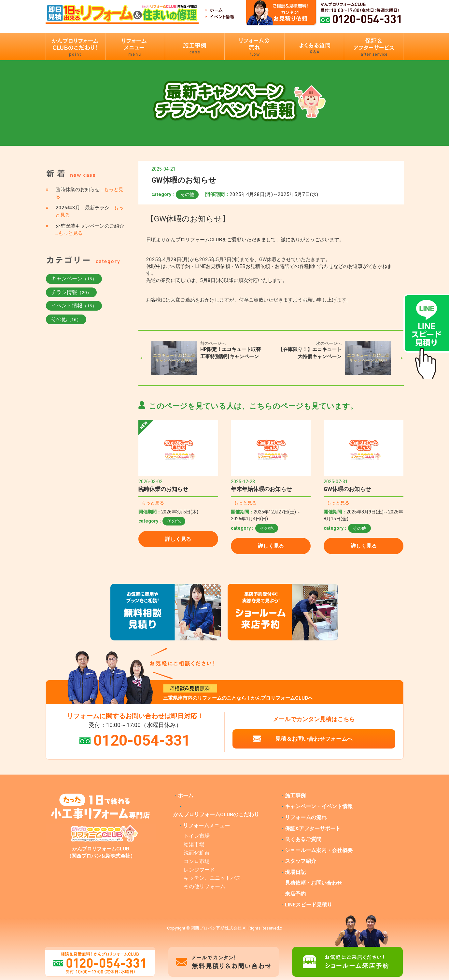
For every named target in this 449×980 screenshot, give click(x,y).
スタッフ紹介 (301, 861)
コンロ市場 (197, 861)
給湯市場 (194, 845)
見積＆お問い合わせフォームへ (314, 739)
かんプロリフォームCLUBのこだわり (216, 815)
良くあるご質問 (303, 839)
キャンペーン (74, 279)
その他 (187, 194)
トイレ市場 (197, 836)
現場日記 (295, 872)
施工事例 (295, 796)
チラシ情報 (71, 292)
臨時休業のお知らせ (163, 489)
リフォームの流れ (306, 818)
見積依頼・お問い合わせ (314, 883)
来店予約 (295, 894)
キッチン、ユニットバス (212, 878)
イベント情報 (74, 306)
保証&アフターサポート (313, 829)
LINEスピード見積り (309, 905)
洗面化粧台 (197, 853)
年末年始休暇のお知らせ (261, 489)
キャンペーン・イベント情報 (319, 806)
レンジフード (199, 870)
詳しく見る (178, 539)
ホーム (186, 796)
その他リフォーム (204, 887)
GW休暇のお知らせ (347, 489)
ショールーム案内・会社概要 (319, 850)
